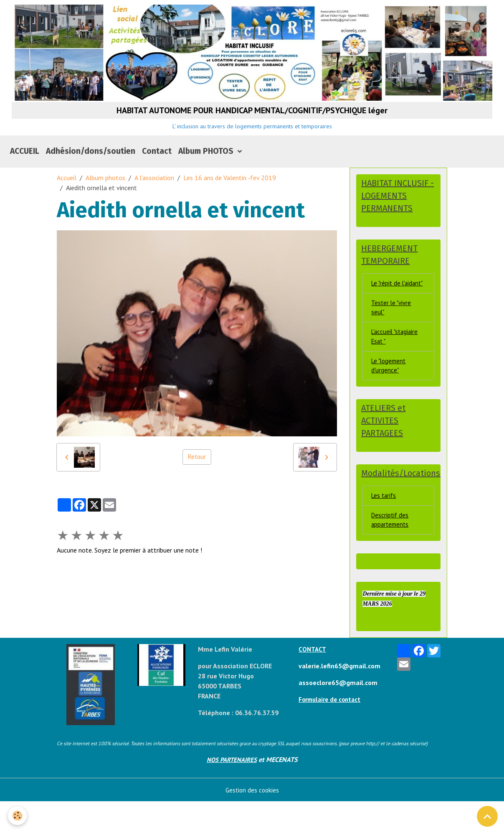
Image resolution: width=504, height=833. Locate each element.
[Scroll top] (487, 816)
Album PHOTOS (207, 162)
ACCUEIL (25, 162)
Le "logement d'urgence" (390, 392)
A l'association (154, 189)
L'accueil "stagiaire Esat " (396, 362)
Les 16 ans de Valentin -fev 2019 (230, 189)
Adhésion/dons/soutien (91, 162)
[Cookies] (18, 816)
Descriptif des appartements (391, 550)
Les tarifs (385, 525)
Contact (157, 162)
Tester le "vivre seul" (392, 331)
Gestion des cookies (252, 821)
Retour (197, 468)
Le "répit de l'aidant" (387, 301)
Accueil (67, 189)
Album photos (105, 189)
